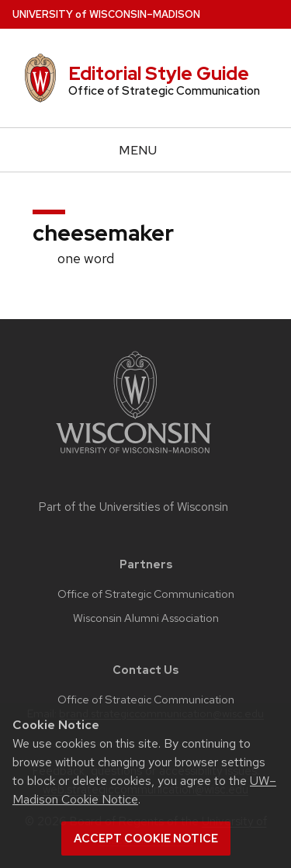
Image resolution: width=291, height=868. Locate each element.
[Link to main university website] (133, 456)
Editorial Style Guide (159, 73)
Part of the (133, 507)
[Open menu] (145, 150)
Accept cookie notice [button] (146, 838)
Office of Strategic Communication (146, 594)
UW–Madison (106, 14)
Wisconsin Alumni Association (146, 618)
